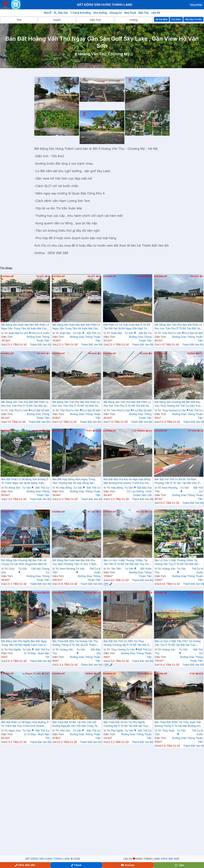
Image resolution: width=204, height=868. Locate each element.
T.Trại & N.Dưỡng (80, 13)
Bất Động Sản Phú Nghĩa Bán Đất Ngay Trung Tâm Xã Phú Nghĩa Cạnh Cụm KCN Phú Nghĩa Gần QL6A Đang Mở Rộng (25, 643)
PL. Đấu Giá (61, 13)
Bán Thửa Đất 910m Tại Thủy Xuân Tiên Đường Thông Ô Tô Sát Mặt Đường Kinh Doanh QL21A (178, 724)
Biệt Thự (144, 13)
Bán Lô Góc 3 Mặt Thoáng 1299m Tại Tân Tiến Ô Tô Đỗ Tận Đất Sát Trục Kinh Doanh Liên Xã (127, 562)
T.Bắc (92, 512)
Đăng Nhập (196, 5)
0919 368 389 (170, 859)
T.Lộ (134, 431)
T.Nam (139, 276)
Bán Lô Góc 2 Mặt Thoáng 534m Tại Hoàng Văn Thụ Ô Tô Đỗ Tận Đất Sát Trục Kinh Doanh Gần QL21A (176, 562)
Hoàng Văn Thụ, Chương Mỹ (104, 54)
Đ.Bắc (40, 276)
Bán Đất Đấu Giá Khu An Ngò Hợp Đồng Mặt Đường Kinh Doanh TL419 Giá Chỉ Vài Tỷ (127, 481)
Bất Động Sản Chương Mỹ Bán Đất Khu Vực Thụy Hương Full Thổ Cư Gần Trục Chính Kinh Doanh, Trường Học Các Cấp (178, 404)
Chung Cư (116, 13)
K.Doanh (27, 593)
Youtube (128, 865)
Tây (89, 431)
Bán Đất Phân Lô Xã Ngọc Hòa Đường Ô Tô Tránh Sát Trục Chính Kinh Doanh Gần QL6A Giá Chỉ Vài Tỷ (25, 724)
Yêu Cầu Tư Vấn (193, 19)
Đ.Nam (195, 276)
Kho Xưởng (100, 13)
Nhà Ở (48, 13)
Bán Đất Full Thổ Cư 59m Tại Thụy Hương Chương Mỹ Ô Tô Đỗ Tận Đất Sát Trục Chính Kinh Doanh (127, 643)
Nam (140, 674)
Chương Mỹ (7, 276)
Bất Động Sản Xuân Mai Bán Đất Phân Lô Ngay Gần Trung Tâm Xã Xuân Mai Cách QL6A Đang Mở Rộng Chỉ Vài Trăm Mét (25, 327)
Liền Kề (156, 13)
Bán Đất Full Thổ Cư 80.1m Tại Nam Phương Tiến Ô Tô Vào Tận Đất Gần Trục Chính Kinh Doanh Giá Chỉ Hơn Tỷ (179, 481)
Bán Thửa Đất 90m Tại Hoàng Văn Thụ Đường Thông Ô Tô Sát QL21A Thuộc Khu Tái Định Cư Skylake (75, 643)
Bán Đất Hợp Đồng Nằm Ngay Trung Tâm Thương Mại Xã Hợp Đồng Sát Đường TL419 (74, 481)
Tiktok (76, 865)
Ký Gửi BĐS (162, 19)
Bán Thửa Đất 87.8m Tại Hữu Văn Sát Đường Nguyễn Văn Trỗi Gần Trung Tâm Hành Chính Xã (76, 724)
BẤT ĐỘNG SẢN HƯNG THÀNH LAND (48, 859)
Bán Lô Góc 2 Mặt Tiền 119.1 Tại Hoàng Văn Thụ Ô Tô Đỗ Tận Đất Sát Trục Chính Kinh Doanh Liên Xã (178, 643)
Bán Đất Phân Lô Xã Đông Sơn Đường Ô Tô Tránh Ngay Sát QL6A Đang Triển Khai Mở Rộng (25, 481)
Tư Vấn (25, 333)
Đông (191, 354)
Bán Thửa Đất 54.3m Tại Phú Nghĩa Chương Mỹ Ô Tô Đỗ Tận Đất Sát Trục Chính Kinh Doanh (126, 724)
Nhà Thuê (130, 13)
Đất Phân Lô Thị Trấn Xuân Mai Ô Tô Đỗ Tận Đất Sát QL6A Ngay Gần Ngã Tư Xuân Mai (127, 327)
